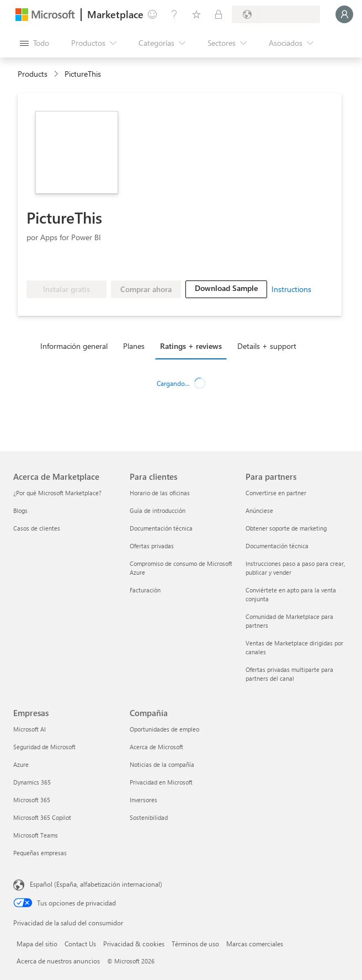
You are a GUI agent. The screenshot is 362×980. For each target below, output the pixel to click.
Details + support (267, 346)
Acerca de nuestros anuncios (58, 961)
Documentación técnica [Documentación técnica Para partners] (277, 546)
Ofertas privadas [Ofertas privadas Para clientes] (152, 546)
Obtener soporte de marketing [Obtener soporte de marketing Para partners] (286, 528)
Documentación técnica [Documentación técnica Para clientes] (161, 528)
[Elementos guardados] (196, 14)
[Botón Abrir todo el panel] (34, 43)
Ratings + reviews (191, 346)
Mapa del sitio (37, 944)
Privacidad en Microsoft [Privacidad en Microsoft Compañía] (161, 782)
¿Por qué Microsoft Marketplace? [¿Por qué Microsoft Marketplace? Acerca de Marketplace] (57, 493)
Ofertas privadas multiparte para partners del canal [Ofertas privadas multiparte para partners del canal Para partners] (289, 674)
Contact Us (80, 944)
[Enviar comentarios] (152, 14)
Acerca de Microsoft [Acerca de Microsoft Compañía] (156, 747)
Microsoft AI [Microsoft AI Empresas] (30, 729)
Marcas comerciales (255, 944)
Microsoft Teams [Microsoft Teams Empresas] (36, 835)
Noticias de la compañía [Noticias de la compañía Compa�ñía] (162, 764)
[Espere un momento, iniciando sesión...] (344, 14)
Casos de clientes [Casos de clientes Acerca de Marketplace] (37, 528)
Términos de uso (195, 944)
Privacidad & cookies (134, 944)
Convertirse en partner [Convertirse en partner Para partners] (276, 493)
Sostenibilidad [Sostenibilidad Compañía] (149, 817)
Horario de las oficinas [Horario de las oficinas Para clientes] (160, 493)
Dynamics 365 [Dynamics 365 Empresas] (32, 782)
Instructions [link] (291, 289)
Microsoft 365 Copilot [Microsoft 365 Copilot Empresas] (42, 817)
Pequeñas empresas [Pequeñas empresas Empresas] (40, 853)
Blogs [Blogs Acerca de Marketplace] (20, 510)
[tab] (77, 346)
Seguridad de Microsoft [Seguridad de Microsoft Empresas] (44, 747)
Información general (74, 346)
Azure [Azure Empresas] (21, 764)
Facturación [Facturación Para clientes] (145, 590)
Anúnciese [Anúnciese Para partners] (259, 510)
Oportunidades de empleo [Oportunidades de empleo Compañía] (164, 729)
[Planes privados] (219, 14)
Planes (134, 346)
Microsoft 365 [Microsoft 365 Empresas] (32, 800)
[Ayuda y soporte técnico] (174, 14)
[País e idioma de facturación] (276, 14)
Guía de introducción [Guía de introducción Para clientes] (158, 510)
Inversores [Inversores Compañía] (143, 800)
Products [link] (33, 74)
